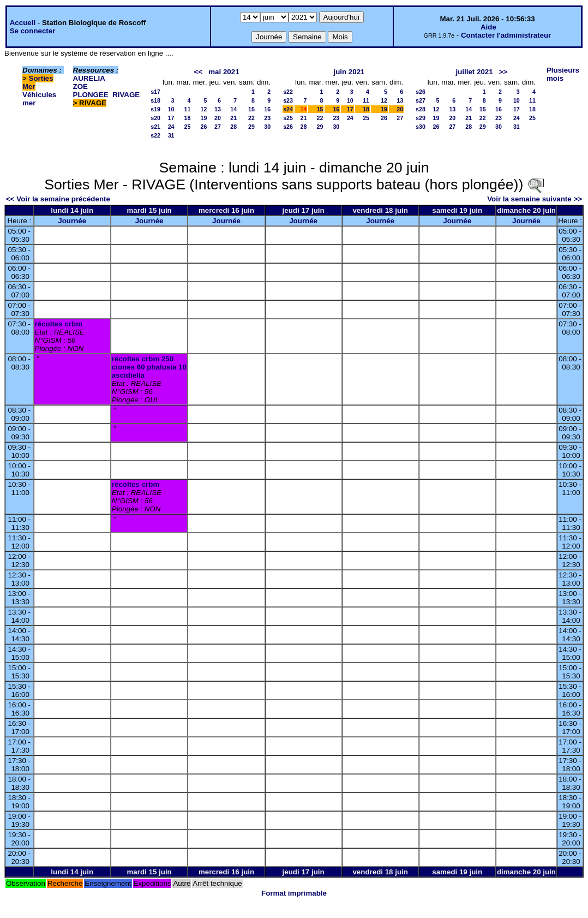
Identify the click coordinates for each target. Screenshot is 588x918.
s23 (288, 100)
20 (218, 118)
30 (267, 127)
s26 (288, 127)
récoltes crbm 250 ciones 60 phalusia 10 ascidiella (149, 367)
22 (251, 118)
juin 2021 (349, 72)
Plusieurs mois (563, 74)
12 (204, 109)
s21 (155, 127)
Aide (488, 27)
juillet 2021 (474, 72)
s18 (155, 100)
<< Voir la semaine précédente (58, 199)
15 (251, 109)
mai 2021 (224, 72)
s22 (155, 135)
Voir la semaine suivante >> (535, 199)
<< (199, 72)
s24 (288, 109)
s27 (421, 100)
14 (233, 109)
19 (204, 118)
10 (171, 109)
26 (204, 127)
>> (503, 72)
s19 (155, 109)
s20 (155, 118)
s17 (155, 92)
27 (218, 127)
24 (171, 127)
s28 (421, 109)
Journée (72, 221)
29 (251, 127)
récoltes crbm (59, 324)
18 (188, 118)
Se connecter (33, 31)
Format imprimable (294, 893)
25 (188, 127)
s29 (421, 118)
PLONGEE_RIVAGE (107, 95)
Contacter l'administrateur (506, 35)
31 (171, 135)
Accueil (23, 23)
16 (267, 109)
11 (188, 109)
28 (233, 127)
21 (233, 118)
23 (267, 118)
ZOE (80, 87)
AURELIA (89, 78)
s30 (421, 127)
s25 (288, 118)
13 (218, 109)
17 (171, 118)
